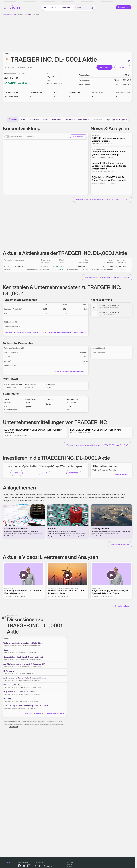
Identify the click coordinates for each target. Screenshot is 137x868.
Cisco (6, 650)
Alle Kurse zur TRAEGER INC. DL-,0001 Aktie (107, 277)
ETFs (44, 473)
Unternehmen (84, 119)
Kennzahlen (57, 119)
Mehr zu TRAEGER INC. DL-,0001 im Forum (45, 713)
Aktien (16, 14)
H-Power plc (9, 671)
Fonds (17, 473)
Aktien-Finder (122, 474)
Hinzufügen (105, 67)
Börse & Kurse (7, 14)
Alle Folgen (124, 606)
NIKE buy (7, 699)
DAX (37, 866)
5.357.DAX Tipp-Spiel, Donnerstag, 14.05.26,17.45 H (26, 706)
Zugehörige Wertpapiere (116, 119)
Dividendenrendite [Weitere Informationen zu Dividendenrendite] (36, 93)
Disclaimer (13, 727)
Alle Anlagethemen (120, 544)
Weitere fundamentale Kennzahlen (22, 332)
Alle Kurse (35, 119)
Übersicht (13, 119)
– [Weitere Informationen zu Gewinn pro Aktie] (69, 96)
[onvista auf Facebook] (19, 866)
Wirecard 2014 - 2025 (13, 685)
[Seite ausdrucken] (129, 61)
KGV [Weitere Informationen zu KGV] (55, 93)
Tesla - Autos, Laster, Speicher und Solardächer (24, 643)
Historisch (70, 119)
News (46, 119)
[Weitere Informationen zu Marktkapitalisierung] (11, 96)
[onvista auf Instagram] (29, 866)
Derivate (74, 473)
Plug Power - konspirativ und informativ (20, 692)
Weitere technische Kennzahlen (70, 372)
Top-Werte (48, 866)
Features (66, 8)
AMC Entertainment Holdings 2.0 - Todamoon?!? (24, 664)
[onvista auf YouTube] (24, 866)
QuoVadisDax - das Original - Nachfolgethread (23, 657)
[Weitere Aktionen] (130, 267)
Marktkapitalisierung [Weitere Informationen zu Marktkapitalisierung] (11, 93)
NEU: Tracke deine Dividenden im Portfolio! (65, 332)
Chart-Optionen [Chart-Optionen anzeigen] (78, 136)
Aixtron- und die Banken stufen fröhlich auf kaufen (25, 678)
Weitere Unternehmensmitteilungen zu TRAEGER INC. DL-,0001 (98, 445)
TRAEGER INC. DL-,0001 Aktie (29, 14)
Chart (24, 119)
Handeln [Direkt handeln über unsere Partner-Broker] (122, 67)
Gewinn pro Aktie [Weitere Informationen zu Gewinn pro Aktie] (74, 93)
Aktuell (53, 8)
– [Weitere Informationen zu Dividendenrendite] (30, 96)
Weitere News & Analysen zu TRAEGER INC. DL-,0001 (103, 200)
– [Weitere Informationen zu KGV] (54, 96)
